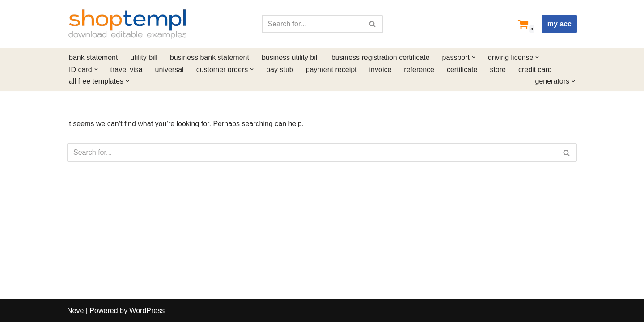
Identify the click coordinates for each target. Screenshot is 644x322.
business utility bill (290, 57)
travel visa (127, 70)
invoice (381, 70)
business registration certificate (381, 57)
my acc (559, 24)
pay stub (280, 70)
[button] (474, 57)
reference (419, 70)
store (498, 70)
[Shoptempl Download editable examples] (127, 24)
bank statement (93, 57)
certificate (462, 70)
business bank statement (210, 57)
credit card (535, 70)
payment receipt (331, 70)
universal (169, 70)
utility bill (144, 57)
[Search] (312, 24)
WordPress (147, 311)
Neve (75, 311)
